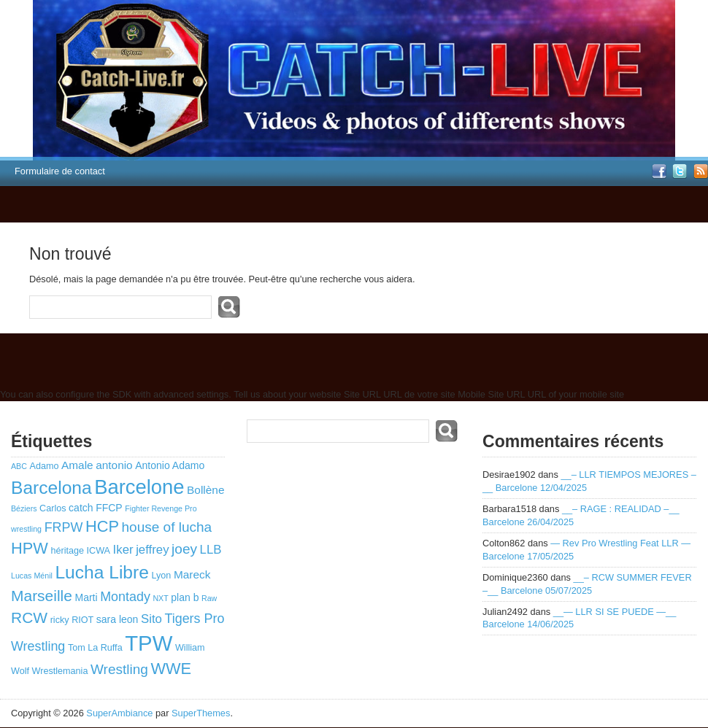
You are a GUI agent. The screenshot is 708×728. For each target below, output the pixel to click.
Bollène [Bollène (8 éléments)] (205, 490)
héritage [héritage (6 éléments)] (67, 551)
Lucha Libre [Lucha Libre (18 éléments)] (101, 572)
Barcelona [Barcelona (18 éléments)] (51, 488)
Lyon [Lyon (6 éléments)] (161, 576)
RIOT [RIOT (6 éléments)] (82, 620)
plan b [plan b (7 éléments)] (185, 597)
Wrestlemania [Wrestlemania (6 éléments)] (60, 671)
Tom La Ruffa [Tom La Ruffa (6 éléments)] (95, 648)
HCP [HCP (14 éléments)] (102, 526)
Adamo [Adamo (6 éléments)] (44, 466)
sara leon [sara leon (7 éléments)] (118, 619)
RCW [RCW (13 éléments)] (29, 617)
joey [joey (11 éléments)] (184, 549)
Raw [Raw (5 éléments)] (209, 598)
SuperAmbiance (119, 713)
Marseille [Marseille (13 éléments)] (42, 596)
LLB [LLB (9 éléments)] (211, 550)
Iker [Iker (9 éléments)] (123, 550)
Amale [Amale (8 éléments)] (77, 465)
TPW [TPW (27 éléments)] (149, 643)
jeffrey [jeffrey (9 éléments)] (152, 550)
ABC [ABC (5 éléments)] (19, 466)
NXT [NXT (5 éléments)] (160, 598)
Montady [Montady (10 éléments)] (125, 597)
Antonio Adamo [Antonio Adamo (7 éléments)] (170, 465)
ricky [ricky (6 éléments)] (60, 620)
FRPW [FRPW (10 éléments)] (64, 527)
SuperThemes (201, 713)
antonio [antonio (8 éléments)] (114, 465)
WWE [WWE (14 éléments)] (171, 669)
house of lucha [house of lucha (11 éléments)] (167, 527)
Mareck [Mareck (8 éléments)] (192, 574)
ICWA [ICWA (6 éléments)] (99, 551)
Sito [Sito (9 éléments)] (151, 619)
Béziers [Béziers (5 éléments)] (24, 508)
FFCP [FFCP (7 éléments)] (109, 508)
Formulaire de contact (60, 171)
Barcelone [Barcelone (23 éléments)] (139, 487)
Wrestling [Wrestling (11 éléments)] (119, 669)
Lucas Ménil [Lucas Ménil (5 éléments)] (32, 576)
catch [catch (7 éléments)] (81, 508)
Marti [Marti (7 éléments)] (86, 597)
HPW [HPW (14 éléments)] (30, 548)
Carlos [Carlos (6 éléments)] (53, 508)
